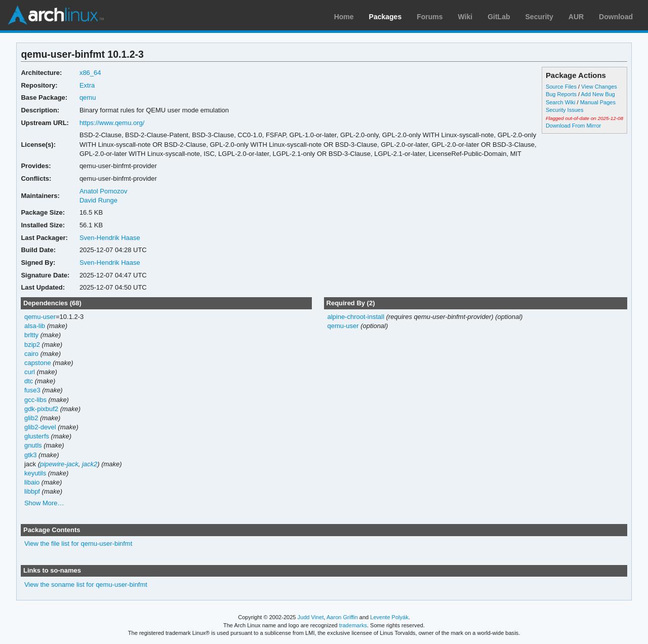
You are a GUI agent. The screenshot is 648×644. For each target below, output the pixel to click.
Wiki (465, 17)
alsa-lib (35, 326)
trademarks (353, 625)
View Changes (599, 87)
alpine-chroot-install (356, 317)
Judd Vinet (311, 617)
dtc (29, 381)
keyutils (35, 473)
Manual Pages (598, 102)
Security (539, 17)
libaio (32, 482)
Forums (430, 17)
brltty (31, 335)
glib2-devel (40, 427)
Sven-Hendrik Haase (110, 238)
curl (30, 372)
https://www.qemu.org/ (112, 123)
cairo (31, 354)
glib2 (31, 418)
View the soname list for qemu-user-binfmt (86, 585)
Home (344, 17)
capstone (38, 363)
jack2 (90, 464)
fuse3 (32, 390)
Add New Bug (598, 94)
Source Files (561, 87)
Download (616, 17)
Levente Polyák (389, 617)
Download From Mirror (573, 126)
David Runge (98, 200)
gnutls (33, 445)
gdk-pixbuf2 (41, 409)
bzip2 (32, 345)
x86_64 (90, 73)
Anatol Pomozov (104, 191)
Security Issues (564, 110)
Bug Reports (561, 94)
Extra (87, 85)
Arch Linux (56, 15)
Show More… (44, 503)
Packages (386, 17)
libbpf (32, 491)
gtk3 (31, 455)
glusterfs (37, 436)
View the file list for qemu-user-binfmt (78, 544)
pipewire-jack (59, 464)
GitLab (499, 17)
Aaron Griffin (342, 617)
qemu (88, 97)
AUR (576, 17)
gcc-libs (35, 400)
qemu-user (40, 317)
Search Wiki (561, 102)
